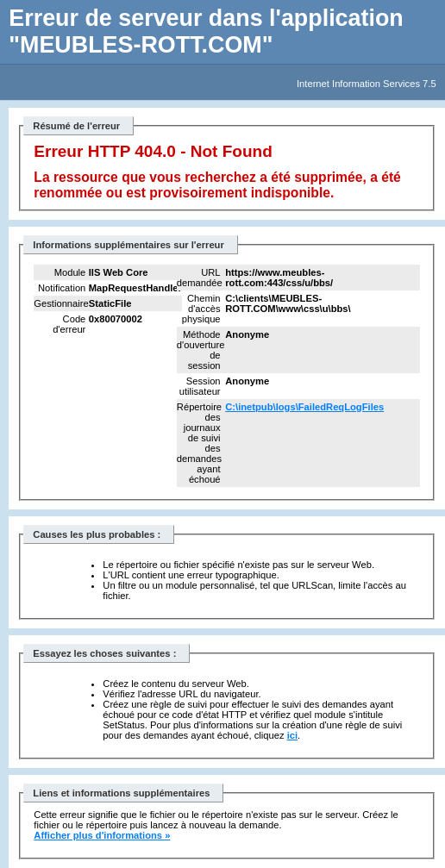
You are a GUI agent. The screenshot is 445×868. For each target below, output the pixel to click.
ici (292, 735)
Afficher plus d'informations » (102, 835)
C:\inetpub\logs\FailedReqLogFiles (304, 407)
